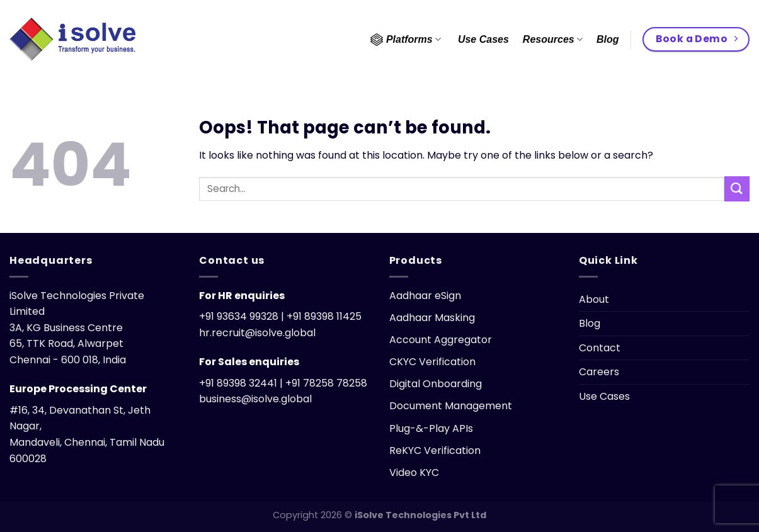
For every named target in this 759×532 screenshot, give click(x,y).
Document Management (451, 406)
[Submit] (737, 189)
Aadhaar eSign (425, 296)
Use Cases (483, 39)
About (594, 299)
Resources (553, 39)
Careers (599, 372)
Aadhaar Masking (432, 318)
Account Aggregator (441, 340)
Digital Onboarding (436, 384)
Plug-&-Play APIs (431, 428)
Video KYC (414, 473)
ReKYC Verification (435, 450)
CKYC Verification (432, 362)
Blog (608, 39)
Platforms (406, 40)
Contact (600, 348)
